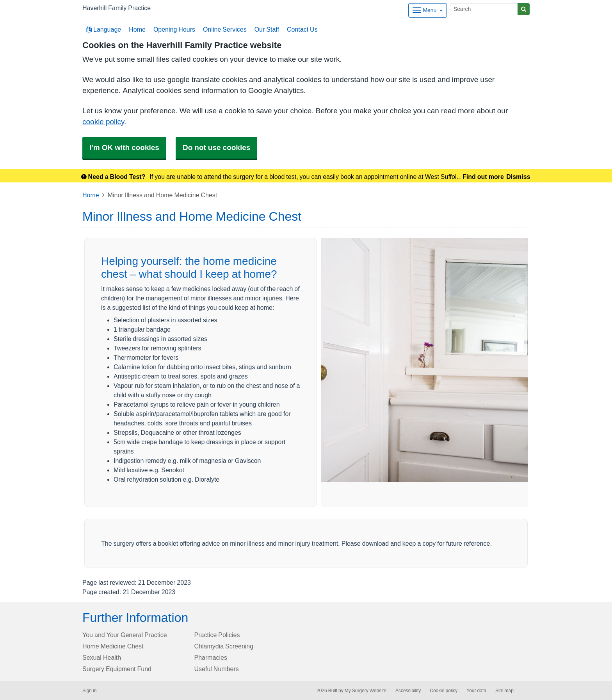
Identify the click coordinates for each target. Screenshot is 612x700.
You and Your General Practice (125, 635)
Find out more (483, 177)
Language (104, 29)
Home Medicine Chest (113, 646)
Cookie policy (444, 691)
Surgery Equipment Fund (117, 669)
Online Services (225, 29)
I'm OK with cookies (124, 147)
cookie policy (103, 122)
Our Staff (267, 29)
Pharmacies (211, 657)
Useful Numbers (217, 669)
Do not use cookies (216, 147)
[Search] (484, 9)
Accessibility (408, 691)
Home (137, 29)
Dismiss (518, 177)
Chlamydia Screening (224, 646)
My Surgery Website (366, 691)
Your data (476, 691)
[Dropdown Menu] (428, 10)
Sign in (89, 691)
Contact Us (302, 29)
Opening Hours (174, 29)
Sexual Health (102, 657)
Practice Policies (217, 635)
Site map (504, 691)
